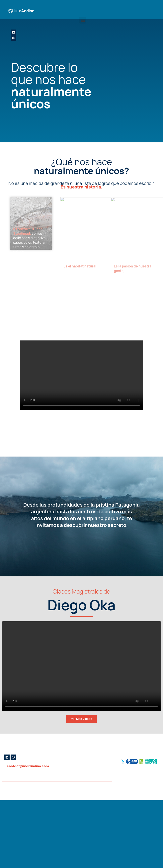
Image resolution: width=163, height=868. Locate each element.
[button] (83, 20)
